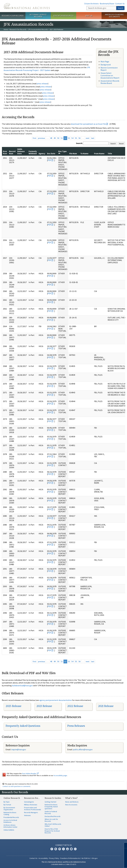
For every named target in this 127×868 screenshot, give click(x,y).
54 (72, 138)
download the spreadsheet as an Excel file (88, 124)
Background (106, 65)
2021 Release (106, 706)
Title (110, 153)
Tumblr (63, 849)
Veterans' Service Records (38, 16)
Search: (79, 143)
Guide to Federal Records (51, 812)
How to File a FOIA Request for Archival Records (52, 831)
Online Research (12, 798)
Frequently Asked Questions (23, 726)
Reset (121, 144)
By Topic (7, 802)
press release (42, 84)
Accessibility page (60, 775)
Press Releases (76, 726)
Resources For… (32, 798)
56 (80, 138)
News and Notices (72, 802)
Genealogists (29, 802)
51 (62, 138)
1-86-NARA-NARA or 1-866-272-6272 (64, 864)
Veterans (27, 815)
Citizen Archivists (91, 4)
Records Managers (31, 812)
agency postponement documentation (56, 700)
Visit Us (89, 16)
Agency (42, 153)
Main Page (105, 62)
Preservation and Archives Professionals (33, 809)
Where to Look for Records (51, 820)
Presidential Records (11, 817)
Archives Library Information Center (10, 826)
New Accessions (71, 805)
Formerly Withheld (33, 152)
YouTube (67, 849)
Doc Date (51, 153)
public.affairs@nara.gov (83, 749)
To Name (84, 153)
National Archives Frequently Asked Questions (51, 807)
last (93, 138)
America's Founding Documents (114, 16)
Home (6, 29)
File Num (73, 153)
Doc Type (62, 152)
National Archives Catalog (10, 813)
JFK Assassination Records (38, 29)
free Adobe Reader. (30, 774)
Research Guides (53, 798)
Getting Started (50, 802)
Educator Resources (63, 16)
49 (55, 138)
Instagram (60, 849)
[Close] (124, 845)
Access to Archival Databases (10, 821)
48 (51, 138)
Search (120, 8)
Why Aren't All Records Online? (53, 825)
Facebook (52, 849)
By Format (7, 805)
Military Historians (31, 805)
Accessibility (43, 858)
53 (69, 138)
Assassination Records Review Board (110, 82)
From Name (99, 153)
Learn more (105, 864)
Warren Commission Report (109, 69)
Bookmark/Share (107, 4)
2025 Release (13, 706)
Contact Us (120, 4)
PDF (49, 160)
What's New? (71, 798)
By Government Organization (9, 809)
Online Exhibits (9, 830)
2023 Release (44, 706)
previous (41, 138)
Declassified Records (53, 816)
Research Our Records (13, 16)
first (35, 138)
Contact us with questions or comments (16, 786)
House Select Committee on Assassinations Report (110, 75)
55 (76, 138)
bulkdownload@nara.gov (22, 685)
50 (58, 138)
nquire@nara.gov (19, 749)
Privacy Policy (54, 858)
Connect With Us (64, 845)
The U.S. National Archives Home (27, 6)
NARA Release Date (21, 151)
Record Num (12, 152)
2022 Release (75, 706)
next (88, 138)
